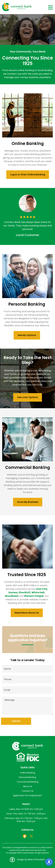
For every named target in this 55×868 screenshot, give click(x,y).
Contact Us (27, 791)
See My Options (27, 335)
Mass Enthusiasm (37, 859)
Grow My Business (28, 502)
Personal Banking (27, 777)
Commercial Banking (28, 782)
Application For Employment (27, 795)
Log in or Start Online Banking (28, 175)
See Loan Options (28, 397)
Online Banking (27, 773)
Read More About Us (27, 613)
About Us (28, 786)
